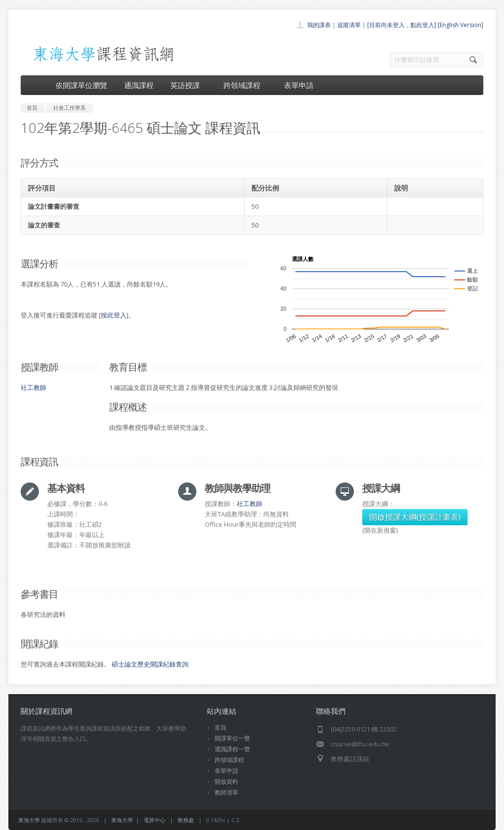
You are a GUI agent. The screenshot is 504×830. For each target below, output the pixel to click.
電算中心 (155, 820)
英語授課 (189, 85)
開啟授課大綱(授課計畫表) (415, 517)
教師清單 (226, 792)
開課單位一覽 (232, 738)
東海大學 (29, 820)
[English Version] (460, 25)
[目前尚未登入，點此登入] (402, 25)
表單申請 (299, 85)
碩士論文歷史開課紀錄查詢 (150, 664)
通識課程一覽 (232, 749)
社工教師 (33, 387)
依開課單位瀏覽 (81, 85)
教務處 (186, 820)
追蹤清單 (349, 25)
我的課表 (319, 25)
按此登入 (114, 315)
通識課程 (139, 85)
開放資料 (226, 782)
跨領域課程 (245, 85)
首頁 (220, 727)
